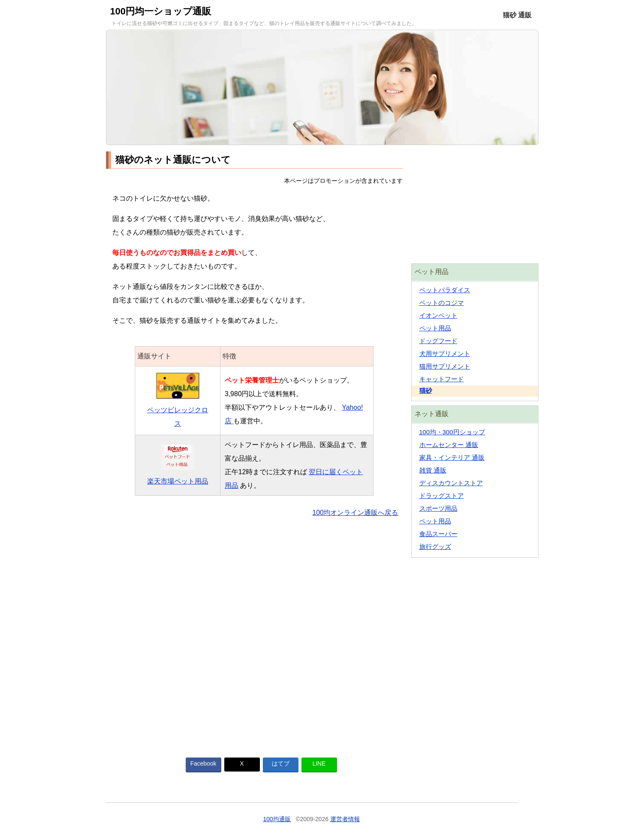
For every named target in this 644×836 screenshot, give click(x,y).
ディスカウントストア (451, 483)
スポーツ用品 (438, 508)
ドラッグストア (442, 496)
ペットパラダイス (445, 290)
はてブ (281, 763)
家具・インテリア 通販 (452, 457)
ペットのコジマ (442, 303)
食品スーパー (438, 534)
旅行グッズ (435, 547)
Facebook (203, 763)
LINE (319, 763)
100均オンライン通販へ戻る (355, 513)
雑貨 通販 (433, 470)
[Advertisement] (254, 632)
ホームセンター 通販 (449, 445)
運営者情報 (345, 819)
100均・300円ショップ (452, 432)
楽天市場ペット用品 (178, 481)
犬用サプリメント (445, 354)
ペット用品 (435, 328)
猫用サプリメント (445, 366)
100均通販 (277, 819)
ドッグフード (438, 341)
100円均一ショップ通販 (161, 11)
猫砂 (426, 390)
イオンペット (438, 315)
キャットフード (442, 379)
